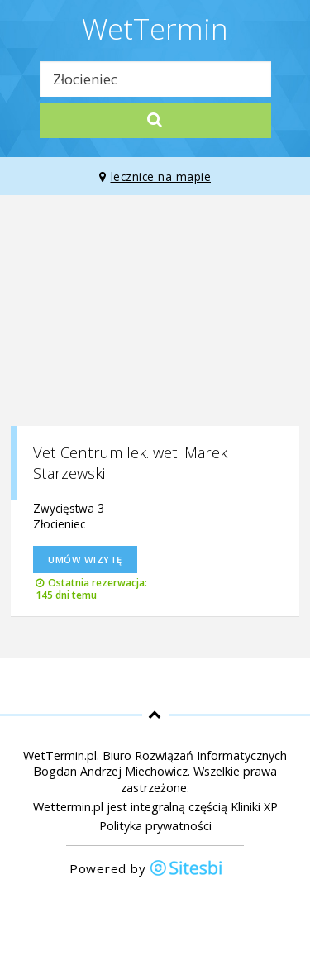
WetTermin (155, 28)
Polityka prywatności (155, 826)
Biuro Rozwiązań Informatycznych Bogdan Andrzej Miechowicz (160, 763)
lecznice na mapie (155, 177)
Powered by (146, 870)
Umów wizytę (85, 559)
